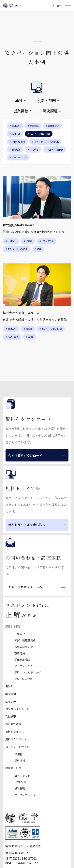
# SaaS (29, 337)
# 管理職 (28, 329)
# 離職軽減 (15, 149)
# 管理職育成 (52, 126)
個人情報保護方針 (18, 853)
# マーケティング (18, 157)
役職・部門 (48, 101)
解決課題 (52, 111)
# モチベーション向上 (17, 249)
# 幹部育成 (33, 126)
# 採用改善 (33, 149)
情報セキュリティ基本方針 (24, 846)
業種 (21, 101)
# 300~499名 (12, 337)
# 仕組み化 (15, 126)
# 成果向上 (15, 134)
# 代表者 (28, 241)
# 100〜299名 (47, 241)
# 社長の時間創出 (55, 149)
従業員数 (22, 111)
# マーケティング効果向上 (45, 142)
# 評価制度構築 (17, 142)
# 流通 (38, 249)
